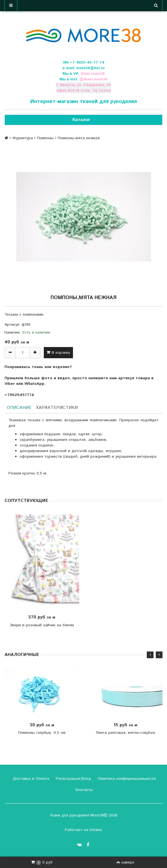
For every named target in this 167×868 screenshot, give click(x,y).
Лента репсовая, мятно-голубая (125, 733)
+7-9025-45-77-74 (87, 63)
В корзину (58, 353)
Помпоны (45, 138)
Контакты (83, 790)
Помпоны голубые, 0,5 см (42, 733)
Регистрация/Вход (73, 779)
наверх (125, 862)
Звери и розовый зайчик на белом (42, 625)
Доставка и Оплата (30, 779)
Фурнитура (23, 138)
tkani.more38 (93, 74)
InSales (96, 830)
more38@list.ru (91, 68)
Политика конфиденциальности (126, 779)
